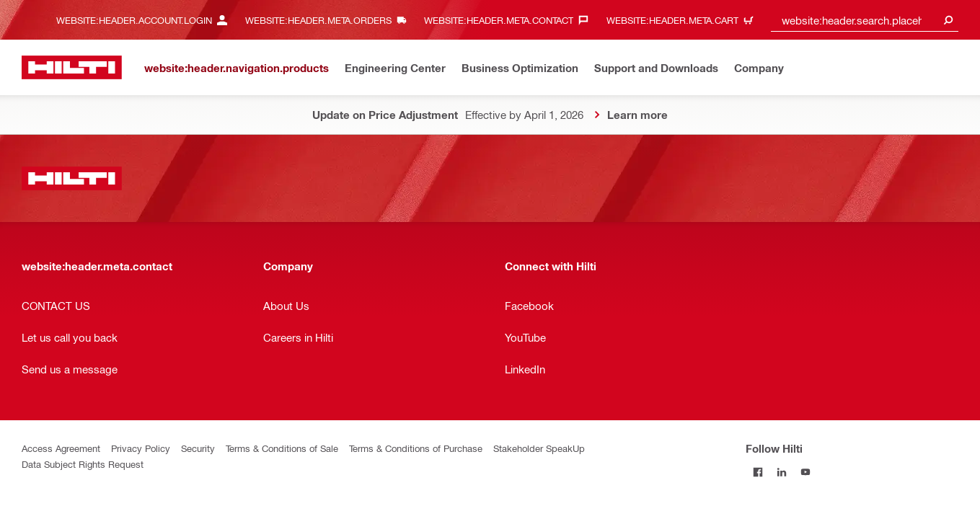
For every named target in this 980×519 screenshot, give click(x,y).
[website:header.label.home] (72, 67)
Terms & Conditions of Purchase (416, 448)
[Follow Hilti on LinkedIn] (781, 472)
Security (198, 448)
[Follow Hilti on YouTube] (805, 472)
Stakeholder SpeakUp (539, 448)
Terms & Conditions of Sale (282, 448)
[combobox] (865, 20)
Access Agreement (61, 448)
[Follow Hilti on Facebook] (758, 472)
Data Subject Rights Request (83, 464)
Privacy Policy (141, 448)
